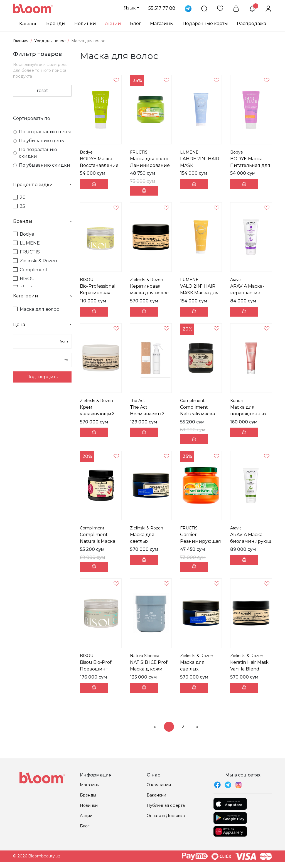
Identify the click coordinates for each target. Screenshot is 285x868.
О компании (159, 785)
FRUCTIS (26, 252)
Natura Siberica (145, 656)
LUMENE (26, 243)
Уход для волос (50, 41)
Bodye (24, 234)
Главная (21, 41)
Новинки (85, 24)
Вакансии (156, 795)
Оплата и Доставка (166, 816)
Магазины (162, 24)
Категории (42, 296)
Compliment (30, 270)
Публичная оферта (166, 805)
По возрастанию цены (42, 132)
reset (42, 91)
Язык (130, 8)
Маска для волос (36, 309)
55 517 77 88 (162, 8)
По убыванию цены (39, 141)
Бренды (56, 24)
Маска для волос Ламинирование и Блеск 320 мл (150, 165)
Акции (113, 24)
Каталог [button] (28, 24)
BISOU (24, 279)
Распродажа (251, 24)
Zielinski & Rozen (35, 261)
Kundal (237, 401)
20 (19, 197)
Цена (42, 325)
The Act (137, 401)
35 (19, 206)
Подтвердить (42, 377)
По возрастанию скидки (35, 153)
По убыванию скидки (42, 165)
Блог (136, 24)
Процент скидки (42, 185)
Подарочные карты (205, 24)
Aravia (236, 280)
